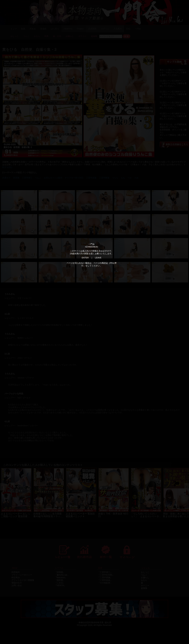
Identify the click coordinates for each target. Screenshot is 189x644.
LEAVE (98, 258)
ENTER (85, 258)
